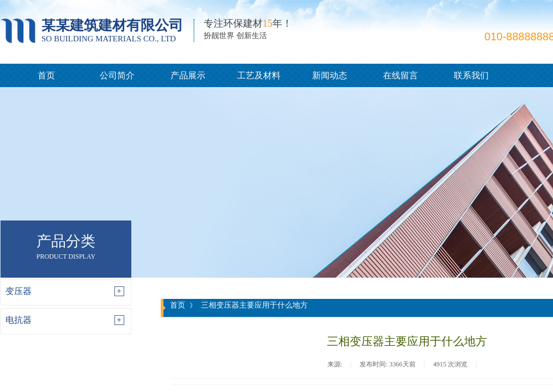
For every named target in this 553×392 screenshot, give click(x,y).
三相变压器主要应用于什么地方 (254, 305)
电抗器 (19, 320)
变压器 (19, 291)
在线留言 (400, 75)
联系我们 (471, 75)
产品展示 (188, 75)
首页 (46, 75)
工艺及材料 (259, 75)
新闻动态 (330, 75)
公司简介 (117, 75)
